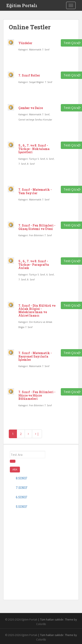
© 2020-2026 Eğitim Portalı (21, 620)
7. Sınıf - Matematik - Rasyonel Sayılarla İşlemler (35, 356)
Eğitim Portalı (22, 5)
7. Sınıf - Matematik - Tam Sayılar (35, 191)
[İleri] (28, 434)
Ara (15, 470)
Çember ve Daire (31, 108)
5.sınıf (22, 507)
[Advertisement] (40, 553)
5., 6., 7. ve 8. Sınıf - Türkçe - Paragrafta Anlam (34, 264)
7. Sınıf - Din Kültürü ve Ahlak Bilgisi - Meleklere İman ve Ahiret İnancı (37, 310)
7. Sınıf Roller (29, 75)
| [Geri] (37, 434)
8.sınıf (22, 478)
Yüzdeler (25, 43)
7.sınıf (22, 488)
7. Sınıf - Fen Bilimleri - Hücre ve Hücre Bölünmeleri (37, 395)
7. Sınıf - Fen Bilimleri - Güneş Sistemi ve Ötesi (37, 227)
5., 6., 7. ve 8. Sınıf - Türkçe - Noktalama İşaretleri (34, 149)
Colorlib (41, 624)
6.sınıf (22, 497)
